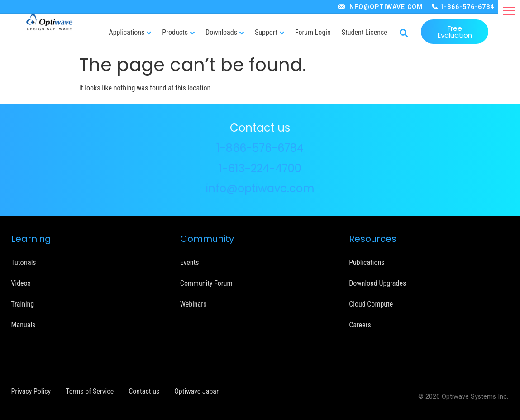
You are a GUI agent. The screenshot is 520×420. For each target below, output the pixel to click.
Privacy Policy (31, 391)
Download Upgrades (377, 283)
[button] (509, 11)
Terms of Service (90, 391)
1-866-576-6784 (467, 7)
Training (23, 304)
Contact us (144, 391)
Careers (360, 325)
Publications (367, 262)
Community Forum (206, 283)
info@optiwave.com (260, 188)
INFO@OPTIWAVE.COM (385, 7)
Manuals (24, 325)
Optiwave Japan (197, 391)
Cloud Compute (371, 304)
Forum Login (313, 32)
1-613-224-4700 (260, 168)
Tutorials (24, 262)
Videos (21, 283)
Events (190, 262)
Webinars (193, 304)
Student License (365, 32)
